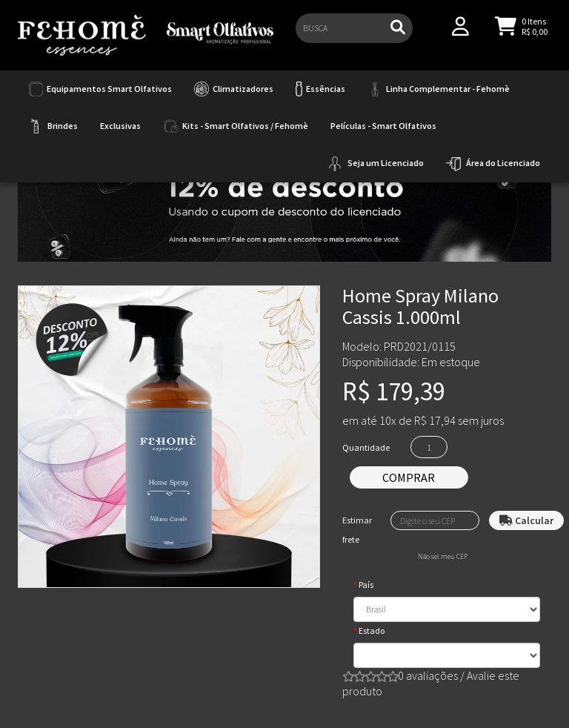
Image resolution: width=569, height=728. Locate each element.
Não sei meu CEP (443, 557)
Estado (372, 631)
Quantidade (366, 447)
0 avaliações (428, 675)
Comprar (409, 477)
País (366, 585)
